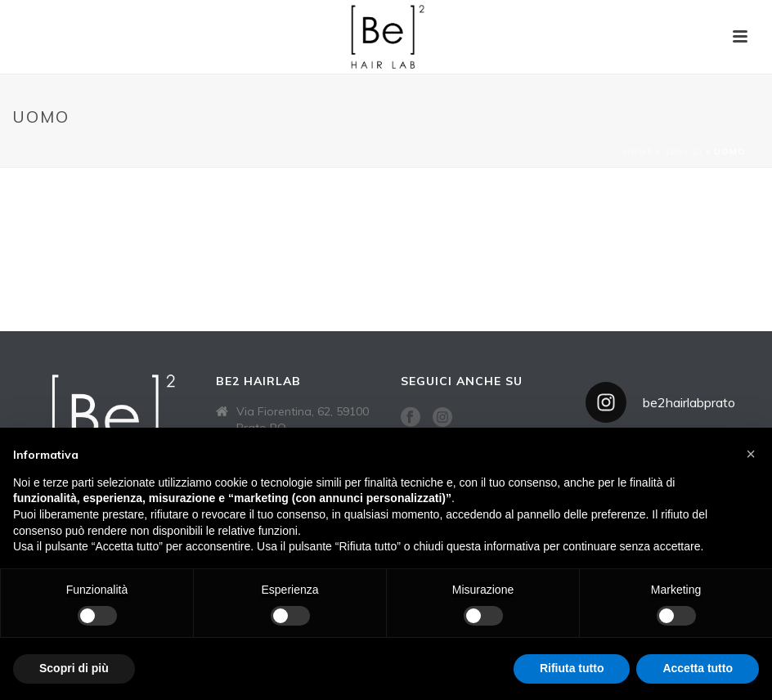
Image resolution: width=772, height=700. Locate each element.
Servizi (683, 152)
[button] (751, 454)
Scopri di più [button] (74, 668)
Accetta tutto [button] (698, 668)
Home (638, 152)
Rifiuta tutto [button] (572, 668)
